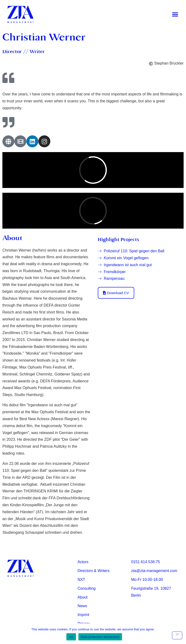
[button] (175, 14)
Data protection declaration (100, 637)
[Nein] (177, 635)
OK (71, 637)
